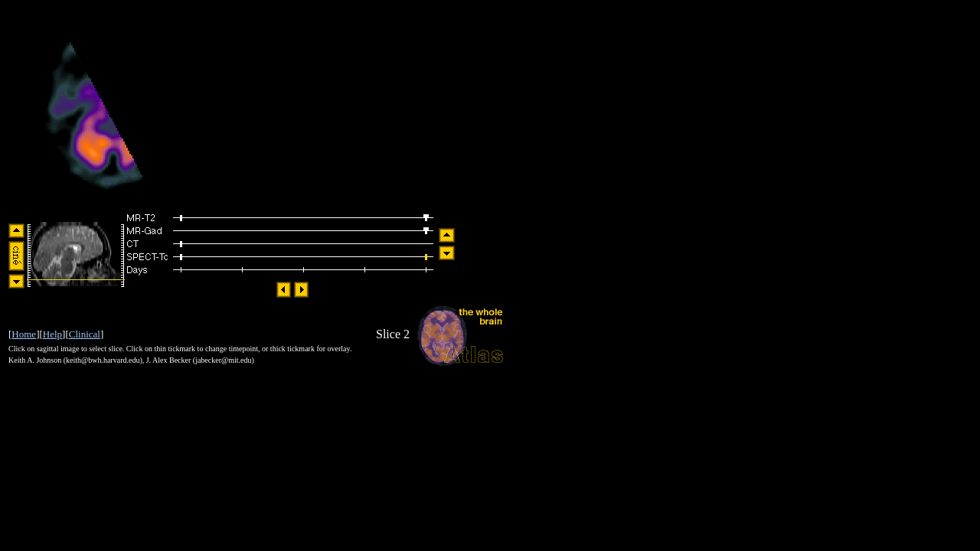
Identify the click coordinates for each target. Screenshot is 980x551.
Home (24, 334)
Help (52, 334)
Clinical (85, 334)
